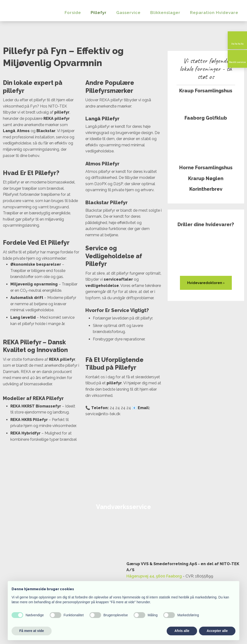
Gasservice (128, 13)
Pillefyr (99, 13)
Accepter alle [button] (217, 631)
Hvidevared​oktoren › (206, 283)
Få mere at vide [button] (32, 631)
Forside (73, 13)
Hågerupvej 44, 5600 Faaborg (154, 576)
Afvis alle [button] (182, 631)
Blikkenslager (165, 13)
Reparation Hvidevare (214, 13)
